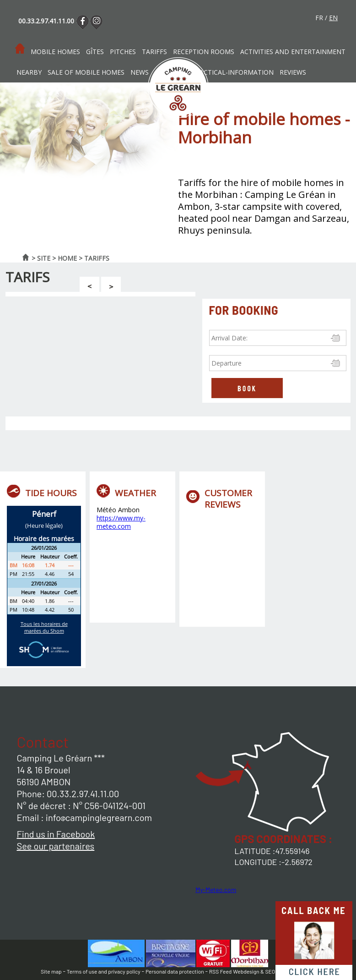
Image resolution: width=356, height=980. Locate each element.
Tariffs (154, 52)
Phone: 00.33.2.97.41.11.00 (68, 794)
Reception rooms (204, 52)
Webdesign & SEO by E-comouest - (274, 971)
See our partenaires (56, 846)
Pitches (123, 52)
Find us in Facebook (56, 834)
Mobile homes (55, 52)
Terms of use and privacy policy (104, 971)
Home (67, 258)
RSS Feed (220, 971)
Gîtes (95, 52)
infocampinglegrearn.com (99, 817)
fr (319, 18)
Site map (51, 971)
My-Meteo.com (216, 890)
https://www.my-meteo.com (121, 522)
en (333, 18)
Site (44, 258)
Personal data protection (175, 971)
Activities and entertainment (293, 52)
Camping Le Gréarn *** (61, 758)
